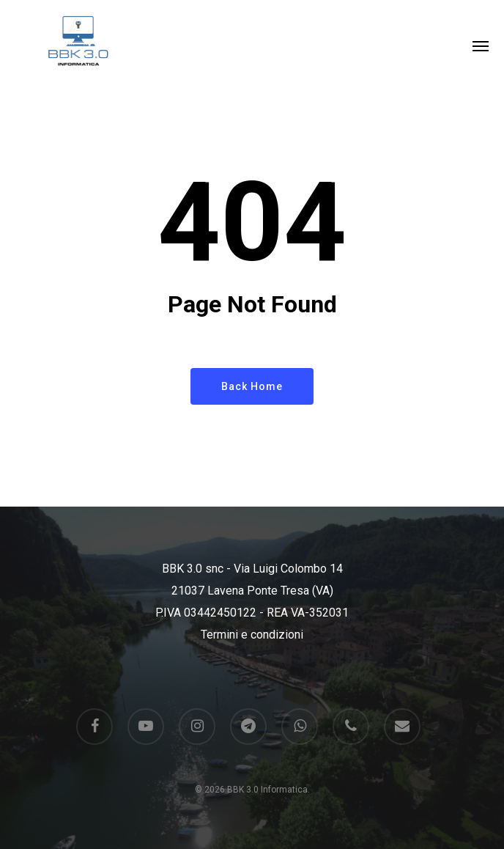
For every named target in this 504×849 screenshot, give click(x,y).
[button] (481, 45)
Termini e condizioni (252, 635)
